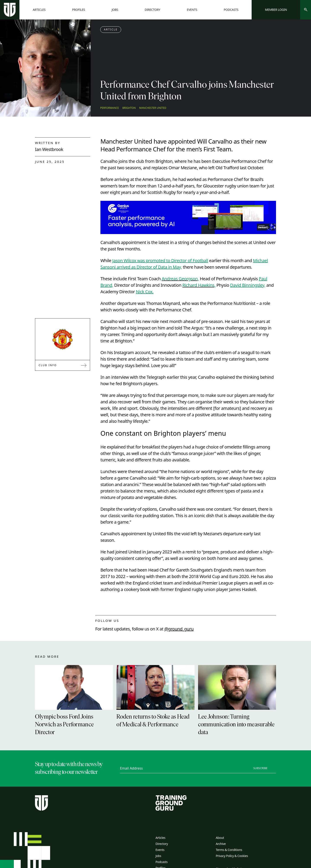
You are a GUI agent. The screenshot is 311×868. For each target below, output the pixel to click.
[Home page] (10, 10)
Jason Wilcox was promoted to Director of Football (160, 261)
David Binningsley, (248, 285)
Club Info (63, 365)
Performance (109, 108)
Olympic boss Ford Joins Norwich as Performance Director (64, 725)
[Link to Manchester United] (63, 339)
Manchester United (153, 108)
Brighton (129, 108)
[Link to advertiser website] (188, 217)
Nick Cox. (145, 292)
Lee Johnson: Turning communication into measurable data (236, 725)
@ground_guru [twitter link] (179, 629)
